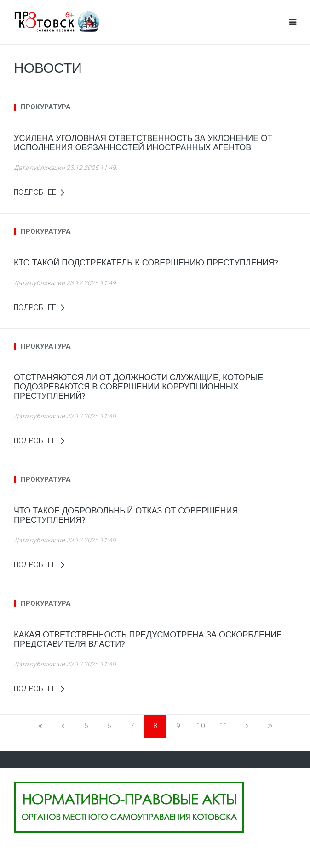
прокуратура (46, 107)
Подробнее (35, 192)
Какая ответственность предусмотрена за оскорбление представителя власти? (148, 639)
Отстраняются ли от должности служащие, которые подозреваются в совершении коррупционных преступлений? (138, 387)
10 (201, 726)
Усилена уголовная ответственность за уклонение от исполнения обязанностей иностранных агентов (143, 143)
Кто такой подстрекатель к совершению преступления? (146, 263)
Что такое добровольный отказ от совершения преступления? (126, 515)
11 (224, 726)
